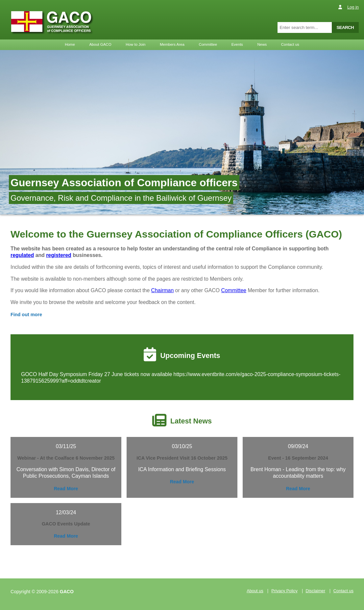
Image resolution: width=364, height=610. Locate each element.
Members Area (172, 44)
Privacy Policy (284, 591)
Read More (66, 489)
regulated (22, 255)
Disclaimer (316, 591)
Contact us (290, 44)
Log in (353, 7)
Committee (208, 44)
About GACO (100, 44)
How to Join (135, 44)
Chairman (163, 290)
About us (255, 591)
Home (70, 44)
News (262, 44)
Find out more (26, 315)
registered (59, 255)
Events (237, 44)
